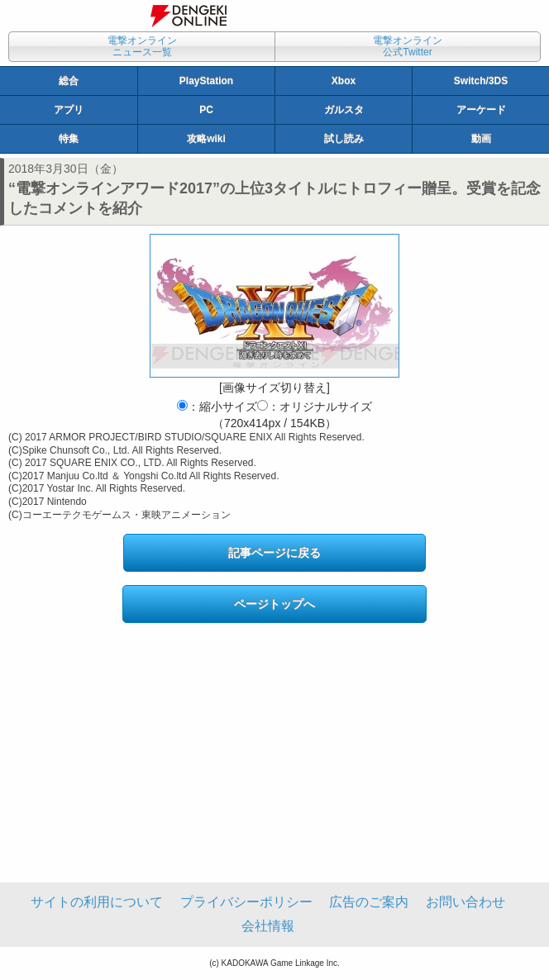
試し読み (344, 139)
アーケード (481, 110)
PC (206, 110)
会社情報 (268, 926)
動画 (481, 139)
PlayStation (206, 81)
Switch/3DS (481, 81)
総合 (69, 81)
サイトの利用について (97, 902)
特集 (69, 139)
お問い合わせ (465, 902)
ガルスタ (344, 110)
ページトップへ (274, 604)
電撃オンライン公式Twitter (408, 46)
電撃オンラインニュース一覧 (142, 46)
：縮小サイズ (217, 407)
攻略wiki (206, 139)
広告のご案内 (369, 902)
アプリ (69, 110)
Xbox (344, 81)
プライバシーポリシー (246, 902)
